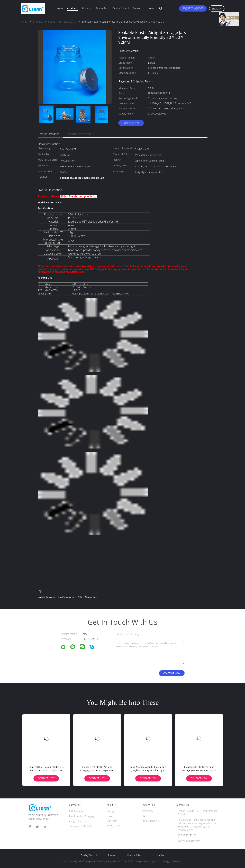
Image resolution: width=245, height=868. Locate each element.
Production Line (150, 821)
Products (72, 8)
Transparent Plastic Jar (81, 826)
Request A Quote (193, 8)
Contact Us (139, 8)
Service (110, 816)
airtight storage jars (87, 597)
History (110, 811)
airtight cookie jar (47, 597)
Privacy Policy (134, 855)
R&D (144, 816)
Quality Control (121, 8)
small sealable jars (67, 597)
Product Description (79, 134)
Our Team (112, 821)
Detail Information (49, 134)
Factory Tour (102, 8)
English (217, 9)
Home (60, 8)
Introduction (113, 826)
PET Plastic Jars (77, 811)
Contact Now (131, 123)
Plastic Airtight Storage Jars (83, 816)
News (151, 8)
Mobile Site (158, 855)
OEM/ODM (148, 811)
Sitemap (112, 855)
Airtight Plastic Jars (79, 821)
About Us (87, 8)
